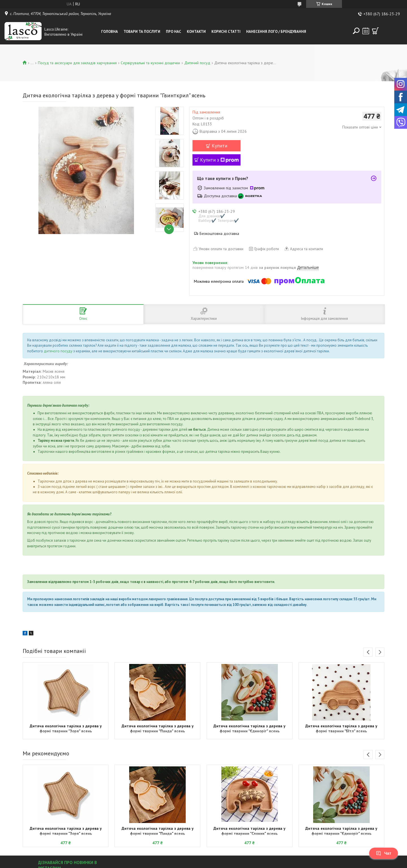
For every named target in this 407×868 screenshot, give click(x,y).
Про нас (174, 32)
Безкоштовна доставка (219, 233)
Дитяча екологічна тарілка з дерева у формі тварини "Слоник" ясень (249, 831)
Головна (110, 32)
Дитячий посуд (197, 63)
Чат (384, 853)
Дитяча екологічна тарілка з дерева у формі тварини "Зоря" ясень (66, 728)
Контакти (196, 32)
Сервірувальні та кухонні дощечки (150, 63)
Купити (219, 146)
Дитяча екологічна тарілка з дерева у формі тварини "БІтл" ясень (341, 728)
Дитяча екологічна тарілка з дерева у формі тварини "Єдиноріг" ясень (249, 728)
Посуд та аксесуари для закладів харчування (77, 63)
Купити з (219, 160)
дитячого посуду (58, 351)
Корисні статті (226, 32)
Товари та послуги (142, 32)
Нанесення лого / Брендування (276, 32)
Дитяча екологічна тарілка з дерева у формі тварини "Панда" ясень (158, 728)
